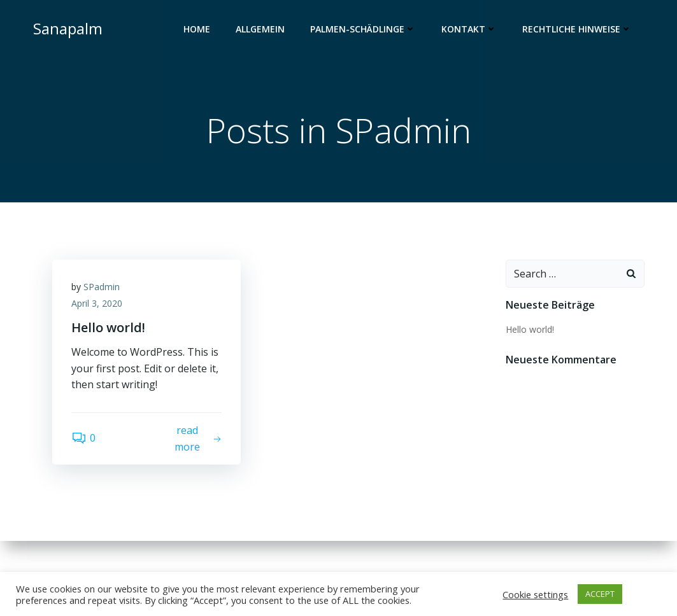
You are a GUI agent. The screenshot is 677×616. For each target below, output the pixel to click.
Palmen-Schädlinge (363, 29)
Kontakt (469, 29)
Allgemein (260, 29)
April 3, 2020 (97, 303)
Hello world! (530, 329)
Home (197, 29)
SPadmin (102, 287)
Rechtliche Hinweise (577, 29)
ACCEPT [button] (600, 594)
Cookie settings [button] (535, 594)
